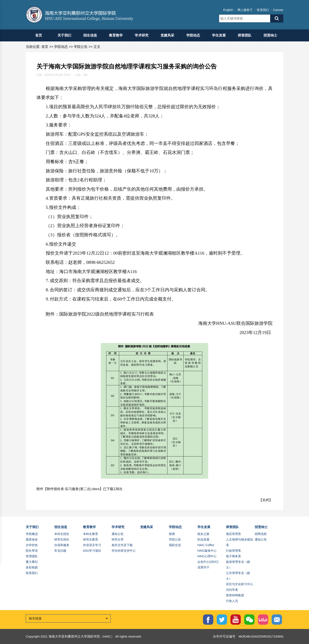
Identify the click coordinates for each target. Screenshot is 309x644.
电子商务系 (233, 556)
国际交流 (175, 545)
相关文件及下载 (122, 545)
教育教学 (116, 35)
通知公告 (118, 534)
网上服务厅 (245, 10)
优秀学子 (203, 567)
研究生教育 (91, 539)
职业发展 (203, 539)
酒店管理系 (233, 534)
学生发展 (219, 35)
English (228, 10)
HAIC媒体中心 (207, 551)
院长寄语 (32, 551)
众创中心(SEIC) (208, 562)
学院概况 (32, 534)
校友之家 (203, 534)
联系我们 (263, 10)
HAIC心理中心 (207, 556)
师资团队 (245, 35)
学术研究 (142, 35)
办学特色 (32, 545)
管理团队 (32, 556)
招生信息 (90, 35)
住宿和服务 (62, 545)
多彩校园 (32, 567)
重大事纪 (32, 562)
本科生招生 (62, 534)
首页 (39, 35)
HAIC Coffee (206, 545)
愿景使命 (32, 539)
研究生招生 (62, 539)
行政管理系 (233, 551)
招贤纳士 (270, 35)
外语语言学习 (92, 545)
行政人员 (232, 601)
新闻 (172, 534)
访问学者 (232, 590)
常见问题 (60, 551)
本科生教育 (91, 534)
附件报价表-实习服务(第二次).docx (73, 489)
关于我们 (64, 35)
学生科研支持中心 (124, 551)
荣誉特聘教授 (235, 595)
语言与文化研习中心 (239, 584)
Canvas (278, 10)
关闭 (266, 500)
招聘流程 (261, 534)
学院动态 (193, 35)
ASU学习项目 (92, 551)
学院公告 (81, 47)
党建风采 (167, 35)
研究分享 (118, 539)
